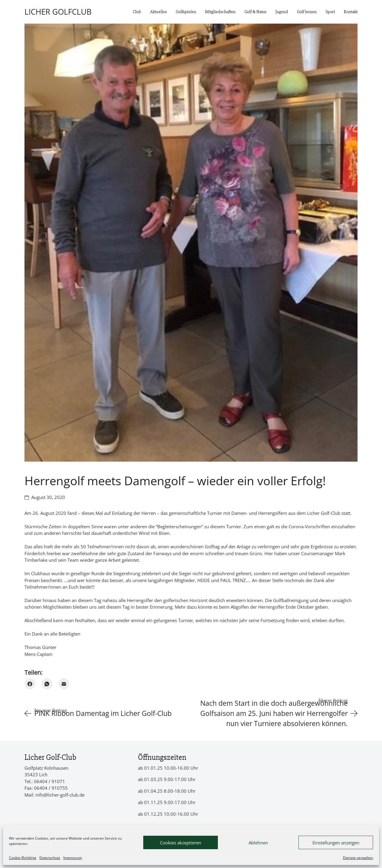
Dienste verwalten (358, 858)
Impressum (73, 858)
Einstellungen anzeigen (336, 843)
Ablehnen (258, 843)
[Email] (64, 684)
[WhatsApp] (47, 684)
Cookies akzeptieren (181, 843)
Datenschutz (50, 858)
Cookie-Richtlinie (23, 858)
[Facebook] (30, 684)
